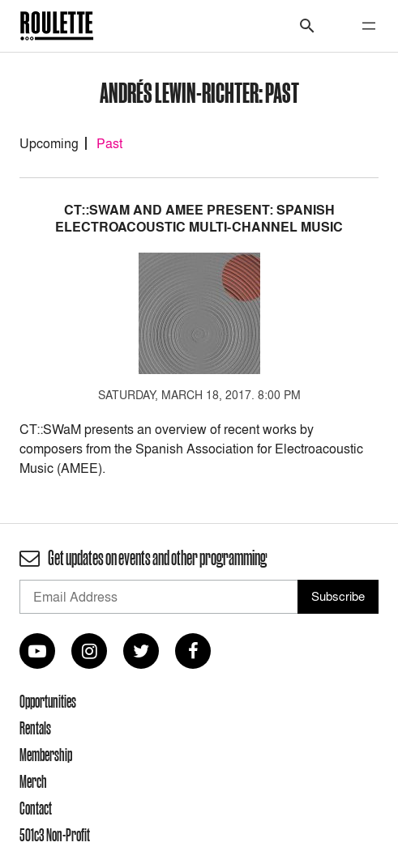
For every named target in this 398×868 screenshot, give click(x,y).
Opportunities (48, 701)
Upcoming (49, 143)
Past (109, 143)
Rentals (35, 728)
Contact (36, 808)
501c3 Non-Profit (55, 835)
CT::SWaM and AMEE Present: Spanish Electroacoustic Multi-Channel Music (199, 219)
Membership (46, 755)
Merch (33, 781)
